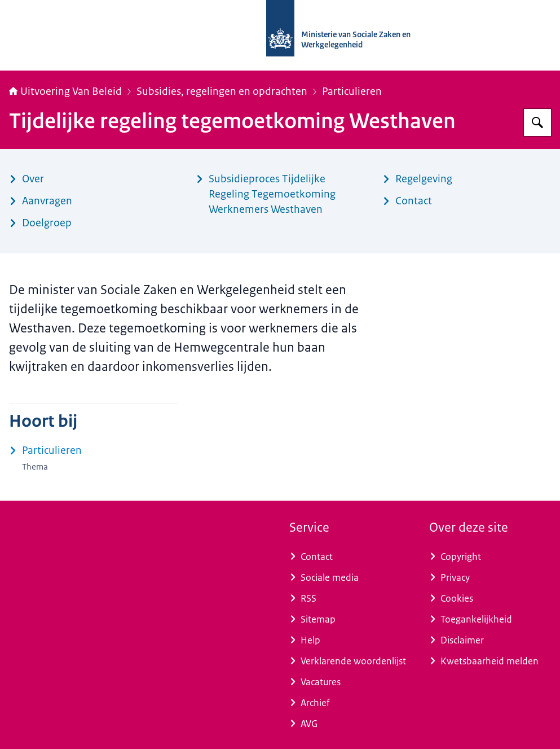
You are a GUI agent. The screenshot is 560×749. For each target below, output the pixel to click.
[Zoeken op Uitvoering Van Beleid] (537, 122)
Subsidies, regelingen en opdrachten (222, 91)
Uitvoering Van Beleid (65, 91)
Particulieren (352, 91)
